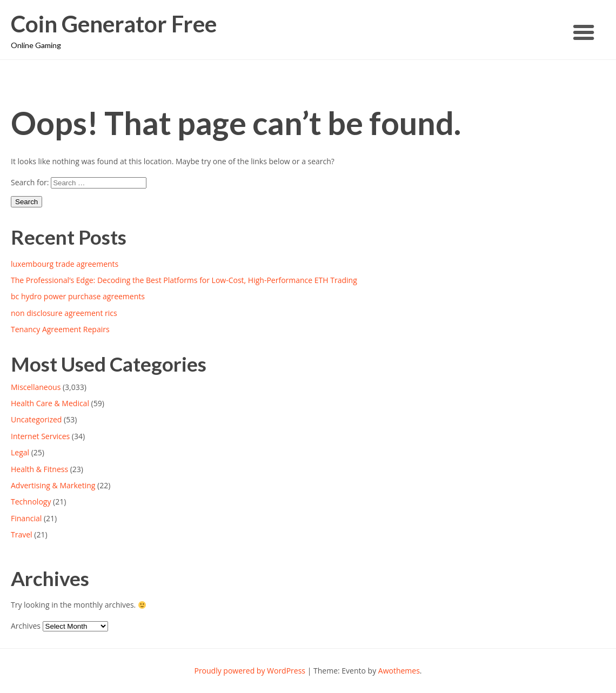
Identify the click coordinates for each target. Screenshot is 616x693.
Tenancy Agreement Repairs (60, 329)
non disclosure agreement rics (64, 313)
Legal (20, 452)
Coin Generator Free (114, 24)
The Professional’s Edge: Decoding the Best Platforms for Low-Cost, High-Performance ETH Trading (184, 280)
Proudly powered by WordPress (250, 671)
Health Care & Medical (50, 403)
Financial (26, 518)
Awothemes (399, 671)
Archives (26, 626)
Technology (31, 502)
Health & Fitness (39, 469)
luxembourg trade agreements (65, 264)
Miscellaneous (36, 387)
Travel (22, 534)
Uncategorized (36, 419)
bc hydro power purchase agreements (78, 296)
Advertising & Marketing (53, 485)
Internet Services (40, 436)
